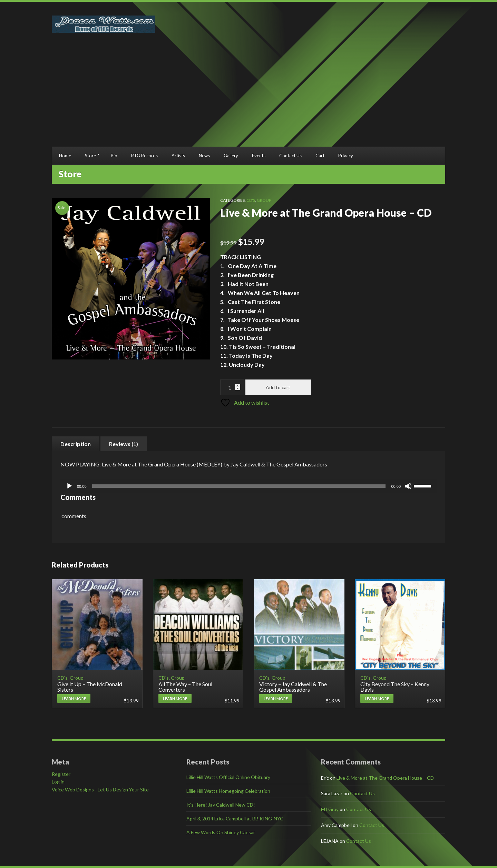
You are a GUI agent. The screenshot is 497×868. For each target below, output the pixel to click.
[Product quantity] (232, 387)
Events (259, 156)
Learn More (74, 698)
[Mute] (408, 486)
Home (65, 156)
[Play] (69, 486)
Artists (178, 156)
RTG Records (144, 156)
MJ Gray (330, 809)
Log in (58, 782)
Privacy (346, 156)
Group (264, 200)
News (204, 156)
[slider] (239, 486)
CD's (251, 200)
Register (61, 774)
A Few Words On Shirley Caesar (221, 832)
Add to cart (278, 387)
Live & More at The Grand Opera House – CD (385, 778)
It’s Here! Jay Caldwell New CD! (221, 805)
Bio (114, 156)
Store (90, 156)
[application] (248, 486)
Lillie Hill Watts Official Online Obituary (228, 777)
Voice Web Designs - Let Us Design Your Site (100, 790)
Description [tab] (76, 444)
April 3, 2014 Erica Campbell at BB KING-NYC (235, 818)
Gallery (231, 156)
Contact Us (290, 156)
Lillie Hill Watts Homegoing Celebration (228, 791)
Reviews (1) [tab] (124, 444)
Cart (320, 156)
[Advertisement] (248, 95)
